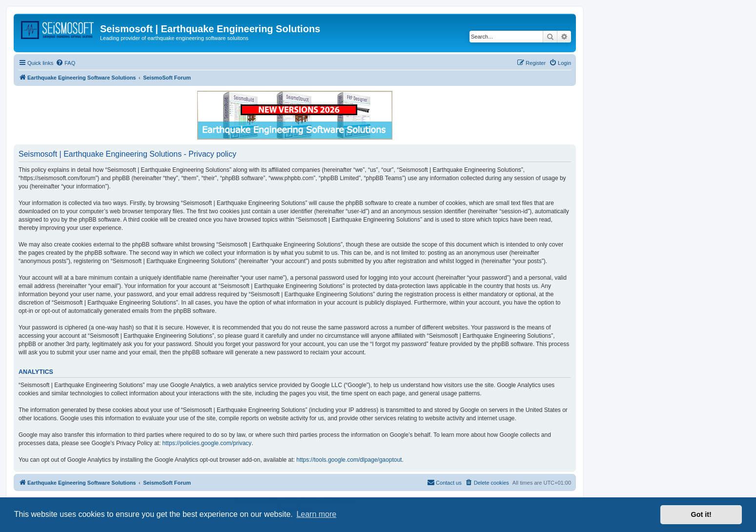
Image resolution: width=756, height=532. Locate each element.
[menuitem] (65, 63)
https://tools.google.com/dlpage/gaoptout (349, 460)
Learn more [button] (316, 514)
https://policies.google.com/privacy (207, 443)
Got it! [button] (701, 514)
